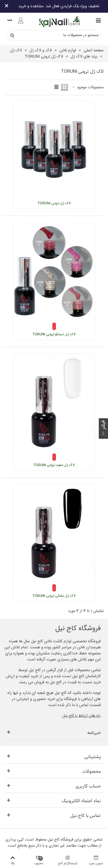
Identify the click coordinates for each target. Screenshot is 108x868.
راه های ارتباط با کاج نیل (82, 716)
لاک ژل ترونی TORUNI (54, 203)
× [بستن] (7, 6)
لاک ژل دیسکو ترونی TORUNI (54, 334)
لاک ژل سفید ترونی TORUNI (54, 465)
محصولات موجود (88, 88)
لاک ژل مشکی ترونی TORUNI (54, 596)
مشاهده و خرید (31, 6)
